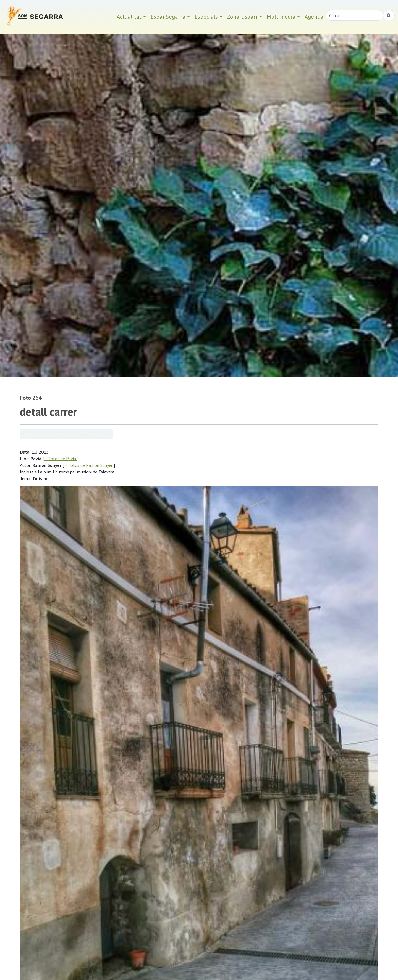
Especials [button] (206, 17)
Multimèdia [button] (281, 17)
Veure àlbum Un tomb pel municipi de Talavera (66, 434)
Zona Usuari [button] (242, 17)
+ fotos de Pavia (61, 459)
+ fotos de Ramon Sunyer (89, 465)
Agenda (314, 17)
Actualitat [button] (129, 17)
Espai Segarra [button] (168, 17)
